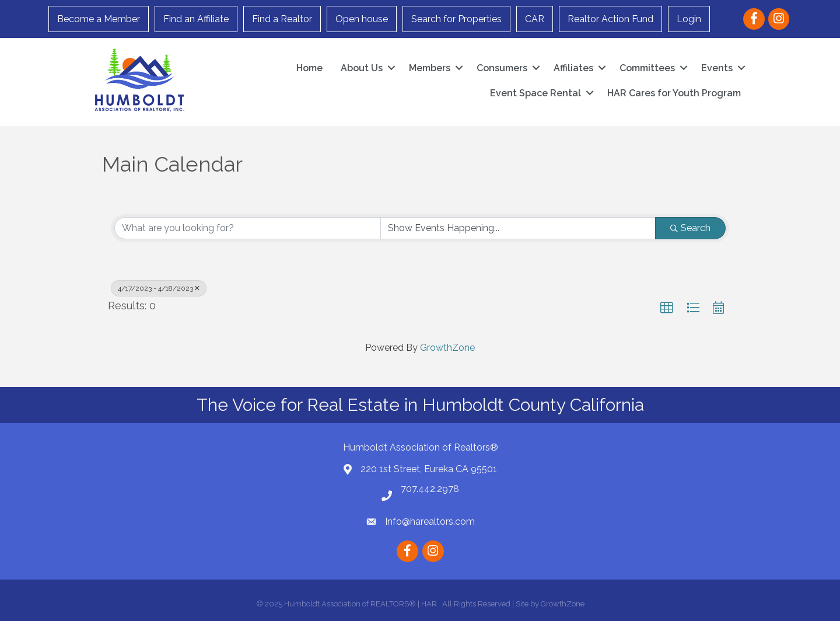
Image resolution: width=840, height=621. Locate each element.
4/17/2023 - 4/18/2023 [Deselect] (159, 288)
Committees (647, 68)
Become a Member (99, 19)
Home (309, 68)
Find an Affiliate (196, 19)
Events (717, 68)
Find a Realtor (282, 19)
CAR (535, 19)
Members (430, 68)
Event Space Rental (535, 93)
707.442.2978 (430, 489)
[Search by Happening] (518, 228)
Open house (362, 19)
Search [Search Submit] (690, 228)
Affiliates (573, 68)
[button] (667, 308)
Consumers (502, 68)
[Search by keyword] (248, 228)
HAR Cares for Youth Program (674, 93)
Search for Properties (456, 19)
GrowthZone (447, 348)
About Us (362, 68)
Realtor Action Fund (610, 19)
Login (689, 19)
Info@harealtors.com (430, 521)
